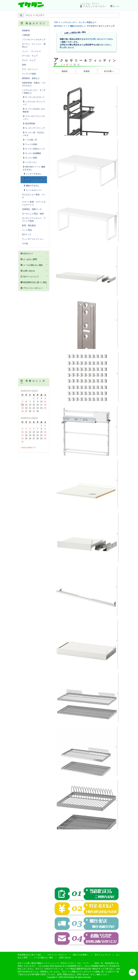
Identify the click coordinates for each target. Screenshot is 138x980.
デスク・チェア (29, 60)
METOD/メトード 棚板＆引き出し (69, 26)
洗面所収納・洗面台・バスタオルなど (34, 84)
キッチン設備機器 (32, 153)
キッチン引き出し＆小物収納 (34, 110)
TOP (56, 22)
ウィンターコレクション (33, 239)
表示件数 (109, 71)
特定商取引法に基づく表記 (34, 283)
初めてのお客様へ (81, 955)
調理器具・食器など (31, 78)
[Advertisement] (87, 860)
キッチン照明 (30, 158)
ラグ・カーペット (30, 69)
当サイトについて (34, 276)
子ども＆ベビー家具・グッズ (34, 196)
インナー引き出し (33, 174)
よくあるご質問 (34, 259)
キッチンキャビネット (34, 97)
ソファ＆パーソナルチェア (34, 39)
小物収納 (26, 35)
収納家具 (26, 30)
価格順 (64, 71)
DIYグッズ (27, 234)
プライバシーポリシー (34, 288)
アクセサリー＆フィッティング (34, 180)
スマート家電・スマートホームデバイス (34, 203)
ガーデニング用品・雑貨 (33, 214)
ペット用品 (27, 230)
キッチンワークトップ (34, 128)
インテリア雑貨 (29, 74)
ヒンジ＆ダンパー (33, 190)
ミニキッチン (30, 162)
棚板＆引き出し (32, 186)
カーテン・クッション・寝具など (34, 45)
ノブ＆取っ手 (30, 140)
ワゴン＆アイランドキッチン (34, 118)
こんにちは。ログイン (93, 5)
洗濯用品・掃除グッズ (32, 209)
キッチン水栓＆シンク (34, 149)
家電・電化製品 (29, 225)
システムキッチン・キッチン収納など (78, 22)
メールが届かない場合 (34, 265)
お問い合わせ (97, 39)
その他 (25, 243)
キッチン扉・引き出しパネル (34, 134)
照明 (24, 65)
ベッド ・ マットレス (31, 51)
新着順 (87, 71)
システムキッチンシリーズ (34, 103)
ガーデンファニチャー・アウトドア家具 (34, 220)
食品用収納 (29, 123)
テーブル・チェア (30, 56)
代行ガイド (34, 253)
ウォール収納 (30, 144)
